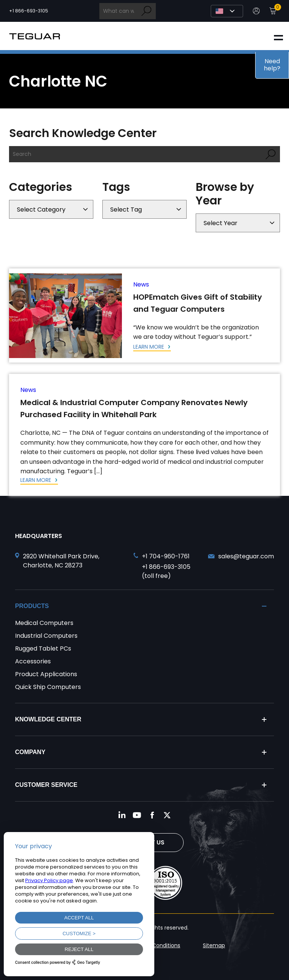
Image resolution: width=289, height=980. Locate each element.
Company (30, 752)
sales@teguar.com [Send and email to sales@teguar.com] (246, 556)
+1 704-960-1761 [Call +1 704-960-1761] (166, 556)
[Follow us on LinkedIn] (122, 815)
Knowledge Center (48, 719)
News (141, 284)
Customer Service (46, 785)
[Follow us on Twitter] (167, 815)
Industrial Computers (46, 636)
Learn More (149, 347)
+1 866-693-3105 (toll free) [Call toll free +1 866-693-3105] (166, 571)
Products (32, 606)
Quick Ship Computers (48, 687)
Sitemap (214, 945)
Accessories (33, 661)
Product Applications (46, 674)
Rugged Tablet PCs (43, 649)
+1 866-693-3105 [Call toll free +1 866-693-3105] (29, 11)
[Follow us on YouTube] (137, 815)
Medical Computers (44, 623)
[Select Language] (227, 11)
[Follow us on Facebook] (152, 815)
